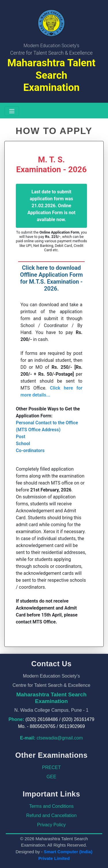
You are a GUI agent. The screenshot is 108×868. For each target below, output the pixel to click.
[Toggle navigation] (12, 111)
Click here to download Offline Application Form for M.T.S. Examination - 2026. (51, 278)
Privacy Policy (52, 825)
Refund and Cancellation (51, 815)
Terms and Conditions (51, 806)
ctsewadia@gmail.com (60, 738)
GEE (52, 777)
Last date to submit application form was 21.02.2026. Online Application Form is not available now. (51, 206)
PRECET (51, 767)
